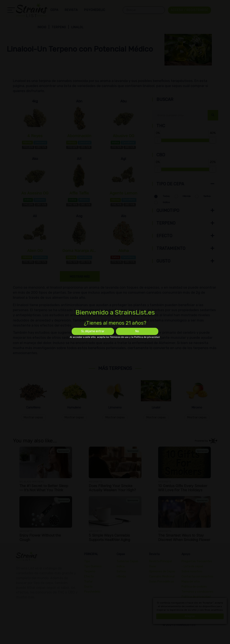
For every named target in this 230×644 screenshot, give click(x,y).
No (137, 331)
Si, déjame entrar (93, 331)
